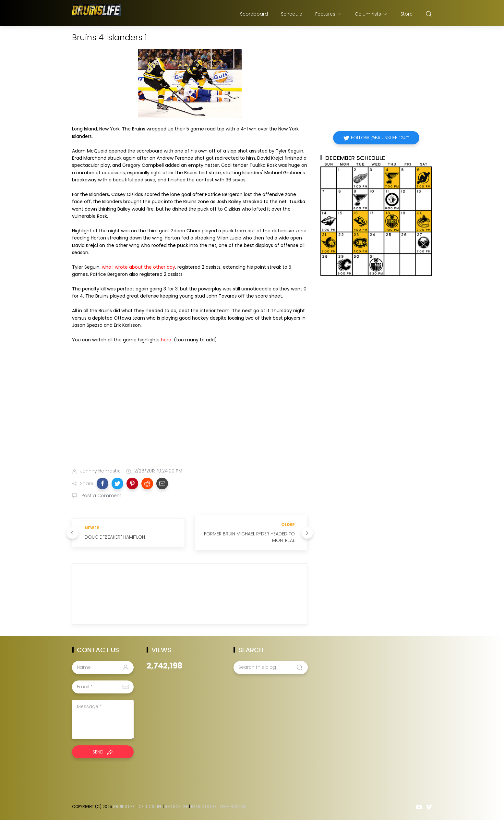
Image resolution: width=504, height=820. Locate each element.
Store (407, 14)
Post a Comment (101, 496)
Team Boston (233, 807)
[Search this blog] (270, 667)
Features (329, 14)
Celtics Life (150, 807)
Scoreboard (254, 14)
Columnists (371, 14)
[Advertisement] (190, 411)
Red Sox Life (176, 807)
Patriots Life (204, 807)
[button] (102, 483)
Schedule (292, 14)
